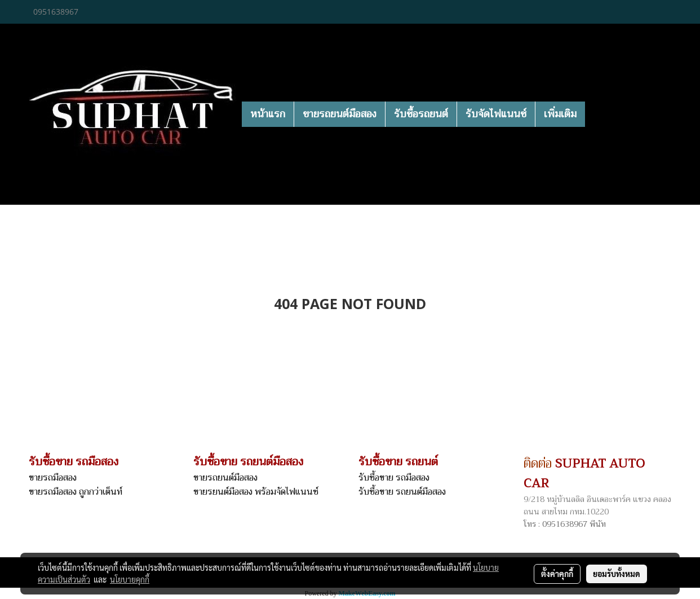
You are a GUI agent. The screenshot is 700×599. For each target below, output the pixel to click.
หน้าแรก (268, 114)
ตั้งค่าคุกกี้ (557, 574)
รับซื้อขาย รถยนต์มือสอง (402, 492)
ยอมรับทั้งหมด (617, 574)
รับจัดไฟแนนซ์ (496, 114)
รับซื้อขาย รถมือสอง (394, 478)
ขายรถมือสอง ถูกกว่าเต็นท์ (76, 492)
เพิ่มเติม (560, 114)
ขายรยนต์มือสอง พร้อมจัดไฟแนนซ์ (256, 492)
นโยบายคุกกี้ (130, 579)
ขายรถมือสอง (53, 478)
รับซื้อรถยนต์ (421, 114)
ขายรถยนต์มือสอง (340, 114)
